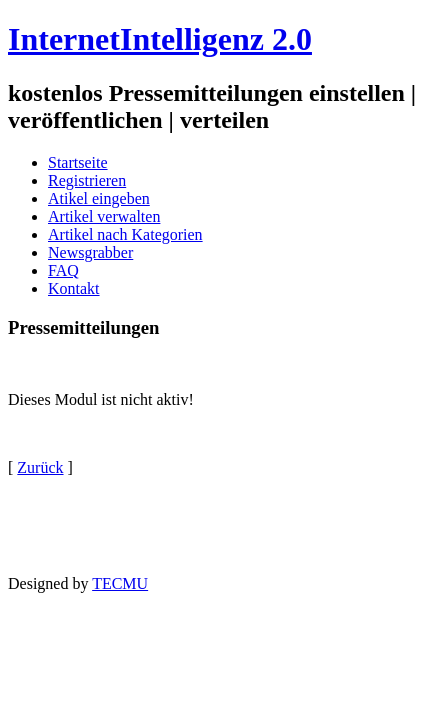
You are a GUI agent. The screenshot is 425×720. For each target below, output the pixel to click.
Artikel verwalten (104, 216)
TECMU (120, 583)
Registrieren (87, 180)
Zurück (40, 467)
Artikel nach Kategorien (125, 234)
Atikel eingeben (99, 198)
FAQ (63, 270)
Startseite (78, 162)
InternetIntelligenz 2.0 (160, 39)
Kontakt (74, 288)
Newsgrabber (90, 252)
